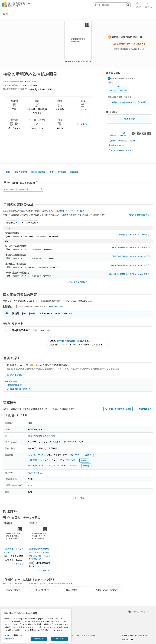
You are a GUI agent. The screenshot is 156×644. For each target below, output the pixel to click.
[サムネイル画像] (14, 536)
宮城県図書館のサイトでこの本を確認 (134, 235)
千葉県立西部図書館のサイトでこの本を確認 (131, 256)
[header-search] (112, 5)
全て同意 (60, 639)
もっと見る (18, 564)
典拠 (89, 455)
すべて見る (82, 124)
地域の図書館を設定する (141, 215)
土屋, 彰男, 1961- (36, 460)
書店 (51, 172)
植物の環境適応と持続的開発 (41, 436)
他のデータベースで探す (120, 150)
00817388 (75, 455)
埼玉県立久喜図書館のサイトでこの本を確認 (131, 247)
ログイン (149, 5)
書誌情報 (62, 172)
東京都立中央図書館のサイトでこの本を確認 (131, 265)
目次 (8, 172)
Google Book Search (18, 389)
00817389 (70, 460)
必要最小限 (39, 639)
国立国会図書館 (38, 172)
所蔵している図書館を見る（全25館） (129, 102)
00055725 (73, 465)
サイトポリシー (88, 635)
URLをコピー (123, 134)
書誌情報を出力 (116, 145)
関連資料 (74, 172)
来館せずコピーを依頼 (118, 89)
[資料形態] (30, 223)
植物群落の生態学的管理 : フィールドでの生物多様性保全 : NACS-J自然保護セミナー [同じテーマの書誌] (39, 554)
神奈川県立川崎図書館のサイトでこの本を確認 (130, 274)
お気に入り (113, 134)
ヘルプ (138, 5)
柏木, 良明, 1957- (36, 455)
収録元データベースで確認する (129, 44)
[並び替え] (12, 223)
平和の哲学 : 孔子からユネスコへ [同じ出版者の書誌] (13, 551)
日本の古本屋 (15, 385)
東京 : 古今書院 (35, 473)
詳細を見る (10, 639)
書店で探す (129, 119)
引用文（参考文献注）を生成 (122, 141)
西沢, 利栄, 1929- (36, 465)
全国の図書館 (21, 172)
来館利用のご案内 (57, 306)
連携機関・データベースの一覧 (71, 211)
